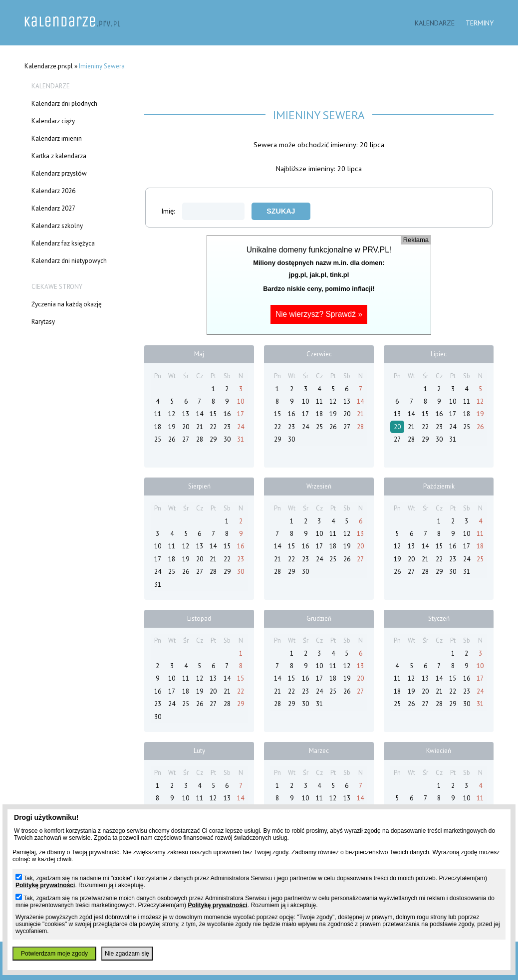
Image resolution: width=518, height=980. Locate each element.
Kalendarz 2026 (53, 191)
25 (158, 439)
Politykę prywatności (45, 885)
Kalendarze (435, 23)
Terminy (480, 23)
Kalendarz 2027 (53, 208)
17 (241, 414)
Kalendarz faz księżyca (63, 243)
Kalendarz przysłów (59, 173)
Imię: (203, 211)
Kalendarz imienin (57, 138)
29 (213, 439)
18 (158, 427)
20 (186, 427)
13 (186, 414)
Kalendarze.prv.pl (49, 66)
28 (200, 439)
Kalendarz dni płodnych (64, 104)
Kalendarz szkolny (57, 226)
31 (241, 439)
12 (172, 414)
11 (158, 414)
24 (241, 427)
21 (200, 427)
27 (186, 439)
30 (227, 439)
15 (213, 414)
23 (227, 427)
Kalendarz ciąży (53, 121)
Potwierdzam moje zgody (54, 954)
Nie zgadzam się (127, 954)
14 (200, 414)
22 (213, 427)
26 (172, 439)
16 (227, 414)
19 (172, 427)
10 (241, 401)
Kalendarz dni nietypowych (69, 261)
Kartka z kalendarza (59, 156)
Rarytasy (43, 322)
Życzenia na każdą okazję (67, 304)
